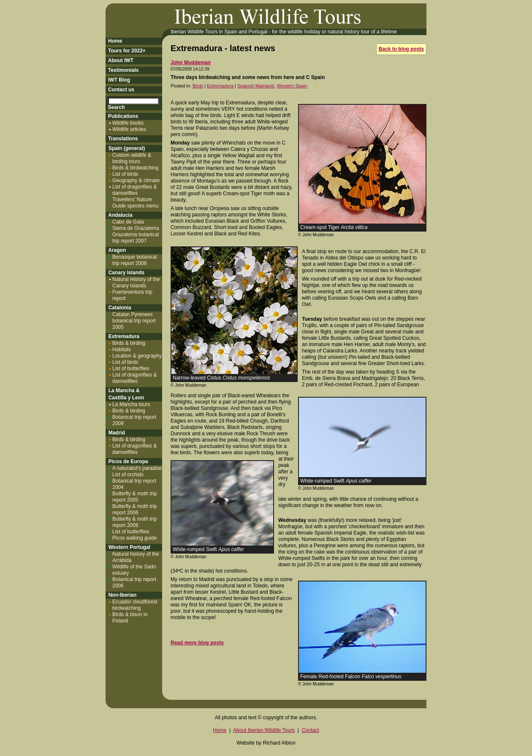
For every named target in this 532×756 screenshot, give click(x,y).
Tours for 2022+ (127, 51)
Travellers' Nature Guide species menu (135, 203)
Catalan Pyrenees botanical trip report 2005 (134, 321)
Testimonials (123, 70)
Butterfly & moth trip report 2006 (134, 509)
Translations (123, 139)
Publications (123, 116)
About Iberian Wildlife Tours (264, 730)
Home (115, 41)
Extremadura (220, 86)
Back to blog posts (401, 49)
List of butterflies (131, 368)
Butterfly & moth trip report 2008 (134, 522)
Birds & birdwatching (135, 168)
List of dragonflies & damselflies (134, 190)
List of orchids (128, 475)
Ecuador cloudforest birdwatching (135, 605)
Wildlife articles (129, 129)
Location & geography (137, 356)
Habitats (122, 349)
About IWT (121, 60)
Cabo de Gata (128, 222)
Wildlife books (128, 123)
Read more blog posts (197, 643)
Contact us (121, 90)
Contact (310, 730)
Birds (198, 86)
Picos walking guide (134, 538)
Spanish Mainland (256, 86)
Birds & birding (129, 343)
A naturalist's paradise (137, 468)
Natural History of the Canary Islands (136, 282)
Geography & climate (136, 180)
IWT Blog (119, 80)
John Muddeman (191, 63)
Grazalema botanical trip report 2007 (136, 238)
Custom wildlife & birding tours (132, 158)
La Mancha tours (131, 404)
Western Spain (292, 86)
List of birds (125, 174)
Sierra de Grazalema (136, 228)
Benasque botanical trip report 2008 (134, 260)
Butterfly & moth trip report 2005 (134, 497)
